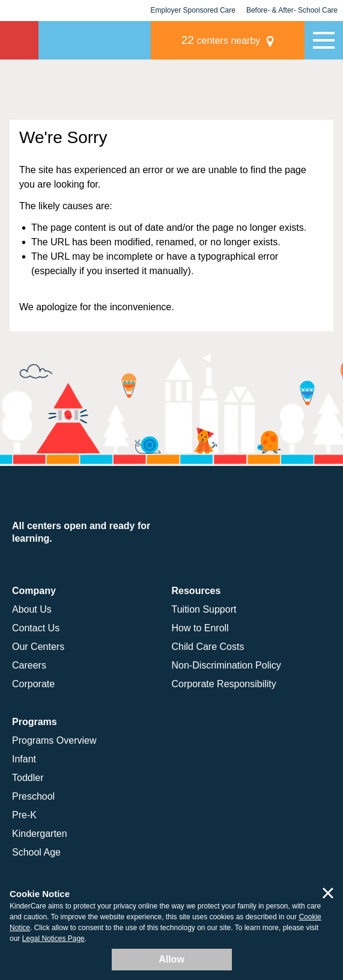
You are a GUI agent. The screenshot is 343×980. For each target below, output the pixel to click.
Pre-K (24, 815)
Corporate (33, 684)
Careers (29, 665)
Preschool (33, 796)
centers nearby (221, 40)
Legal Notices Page (53, 939)
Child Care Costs (208, 647)
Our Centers (38, 647)
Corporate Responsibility (224, 684)
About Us (32, 609)
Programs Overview (54, 740)
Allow (171, 959)
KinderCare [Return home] (19, 40)
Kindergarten (40, 834)
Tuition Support (204, 609)
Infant (24, 759)
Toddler (28, 778)
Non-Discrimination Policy (226, 665)
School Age (36, 852)
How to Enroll (200, 628)
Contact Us (36, 628)
